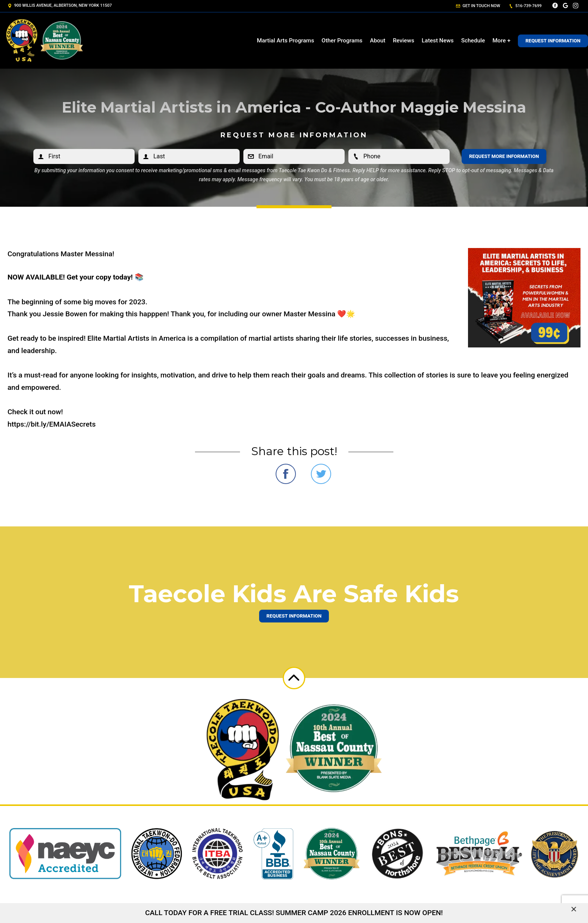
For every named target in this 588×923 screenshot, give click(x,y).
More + (501, 41)
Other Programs (342, 41)
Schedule (473, 41)
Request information (294, 616)
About (377, 41)
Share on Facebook (286, 474)
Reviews (404, 41)
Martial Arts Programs (286, 41)
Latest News (438, 41)
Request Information (553, 41)
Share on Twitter (321, 474)
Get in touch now (478, 6)
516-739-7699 (525, 6)
